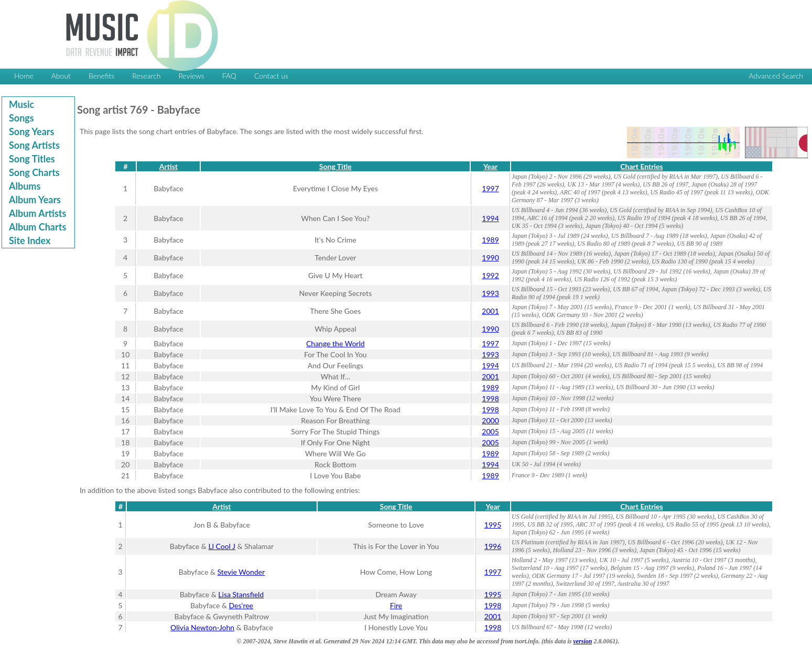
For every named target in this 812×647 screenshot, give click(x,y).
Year (490, 166)
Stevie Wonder (241, 572)
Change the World (335, 343)
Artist (169, 166)
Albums (25, 186)
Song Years (31, 131)
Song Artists (34, 145)
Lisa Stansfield (241, 594)
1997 (490, 188)
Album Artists (37, 213)
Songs (21, 118)
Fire (396, 605)
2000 (490, 420)
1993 (490, 293)
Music (21, 104)
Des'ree (241, 605)
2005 (490, 431)
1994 (490, 218)
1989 (490, 240)
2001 (490, 311)
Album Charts (37, 227)
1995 (493, 525)
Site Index (30, 240)
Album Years (35, 200)
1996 (493, 546)
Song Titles (32, 159)
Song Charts (34, 172)
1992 (490, 275)
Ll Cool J (222, 546)
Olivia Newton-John (202, 627)
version (582, 641)
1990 (490, 257)
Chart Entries (641, 166)
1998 (490, 398)
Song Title (335, 166)
